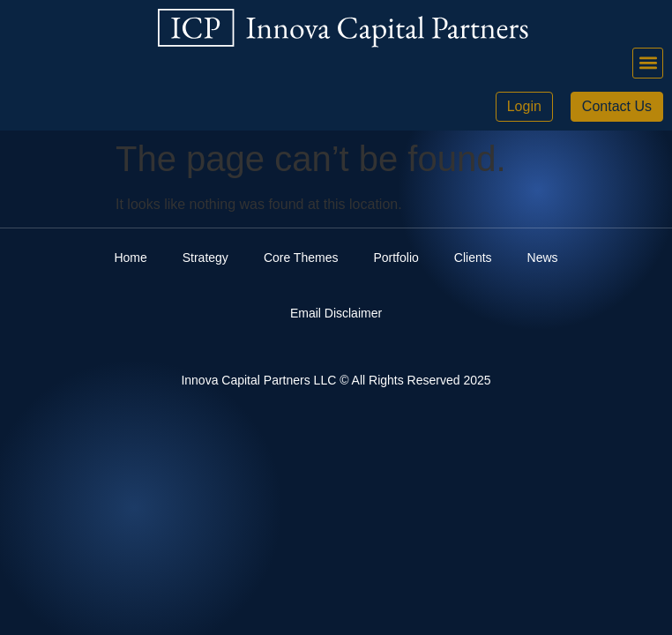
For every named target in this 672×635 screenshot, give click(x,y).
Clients (473, 258)
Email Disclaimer (336, 313)
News (543, 258)
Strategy (205, 258)
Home (130, 258)
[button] (648, 63)
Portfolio (396, 258)
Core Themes (301, 258)
